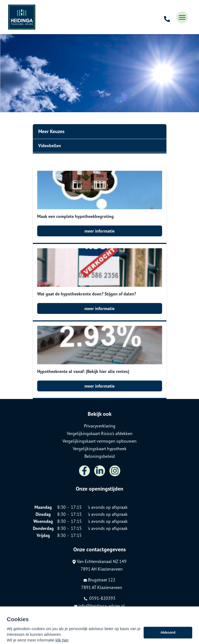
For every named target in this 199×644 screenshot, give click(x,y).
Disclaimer (39, 630)
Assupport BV (63, 615)
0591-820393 (100, 598)
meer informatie (100, 231)
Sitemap (37, 623)
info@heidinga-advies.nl (100, 606)
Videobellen (50, 146)
